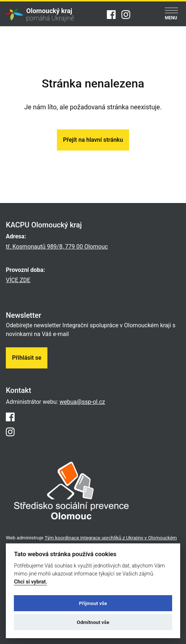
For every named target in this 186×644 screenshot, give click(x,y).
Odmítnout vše (93, 622)
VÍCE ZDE (18, 280)
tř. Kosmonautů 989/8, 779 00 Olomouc (57, 247)
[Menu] (171, 14)
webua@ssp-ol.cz (82, 402)
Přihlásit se (27, 358)
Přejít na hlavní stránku (93, 140)
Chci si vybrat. (30, 582)
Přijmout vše (93, 603)
